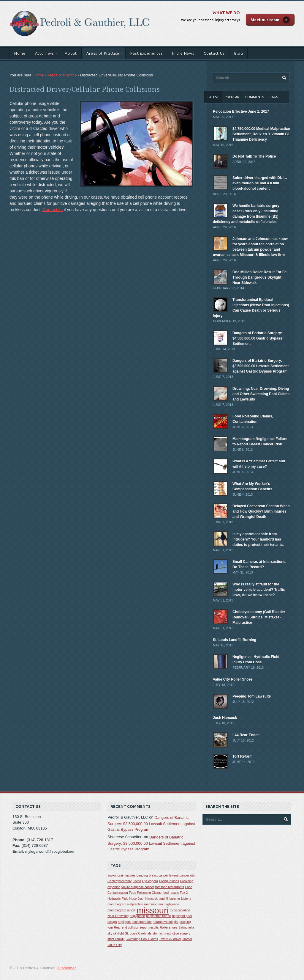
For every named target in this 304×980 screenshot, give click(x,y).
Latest (213, 97)
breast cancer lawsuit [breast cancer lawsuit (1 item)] (164, 875)
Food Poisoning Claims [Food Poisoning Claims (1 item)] (145, 893)
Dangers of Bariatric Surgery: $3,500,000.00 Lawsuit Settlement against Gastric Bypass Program (261, 366)
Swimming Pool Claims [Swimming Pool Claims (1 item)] (142, 939)
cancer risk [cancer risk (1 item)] (187, 875)
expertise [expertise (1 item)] (114, 887)
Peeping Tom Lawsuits (252, 696)
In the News (183, 53)
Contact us (52, 210)
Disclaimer (67, 968)
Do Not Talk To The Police (254, 156)
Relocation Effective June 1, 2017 (241, 111)
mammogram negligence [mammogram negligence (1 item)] (162, 904)
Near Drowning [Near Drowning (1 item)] (118, 916)
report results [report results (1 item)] (149, 927)
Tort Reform (243, 756)
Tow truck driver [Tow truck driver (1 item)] (170, 939)
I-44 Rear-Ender (246, 735)
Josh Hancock (225, 718)
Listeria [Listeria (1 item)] (186, 899)
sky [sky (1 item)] (110, 933)
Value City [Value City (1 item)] (115, 945)
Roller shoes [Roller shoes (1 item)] (168, 927)
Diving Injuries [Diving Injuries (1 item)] (169, 881)
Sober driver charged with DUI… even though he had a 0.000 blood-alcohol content (260, 183)
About (71, 53)
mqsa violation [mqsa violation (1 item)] (180, 910)
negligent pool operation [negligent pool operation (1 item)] (135, 922)
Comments (255, 97)
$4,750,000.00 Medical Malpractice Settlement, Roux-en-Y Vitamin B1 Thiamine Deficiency (261, 134)
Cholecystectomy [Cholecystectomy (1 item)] (119, 881)
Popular (232, 97)
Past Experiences (147, 53)
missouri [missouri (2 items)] (152, 910)
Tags (274, 97)
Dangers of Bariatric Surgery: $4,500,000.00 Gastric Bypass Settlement (257, 338)
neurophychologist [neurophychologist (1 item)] (166, 922)
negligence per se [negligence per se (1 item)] (159, 916)
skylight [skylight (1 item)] (119, 933)
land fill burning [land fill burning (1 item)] (170, 899)
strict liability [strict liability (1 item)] (116, 939)
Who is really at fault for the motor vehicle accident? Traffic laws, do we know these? (259, 590)
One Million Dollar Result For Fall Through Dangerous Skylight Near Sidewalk (261, 277)
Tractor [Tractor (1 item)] (187, 939)
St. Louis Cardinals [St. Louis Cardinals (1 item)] (138, 933)
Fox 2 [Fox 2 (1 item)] (184, 893)
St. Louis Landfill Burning (235, 640)
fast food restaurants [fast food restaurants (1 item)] (170, 887)
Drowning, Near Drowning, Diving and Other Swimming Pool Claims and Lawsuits (261, 394)
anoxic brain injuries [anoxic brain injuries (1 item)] (121, 875)
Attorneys (44, 54)
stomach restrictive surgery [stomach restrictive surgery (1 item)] (171, 933)
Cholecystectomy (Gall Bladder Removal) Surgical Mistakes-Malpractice (259, 617)
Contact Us (214, 53)
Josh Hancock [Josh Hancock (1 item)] (148, 899)
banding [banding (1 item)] (142, 875)
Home (20, 53)
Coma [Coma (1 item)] (137, 881)
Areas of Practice (103, 54)
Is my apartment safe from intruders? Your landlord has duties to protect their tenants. (258, 539)
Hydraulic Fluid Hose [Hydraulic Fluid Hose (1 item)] (122, 899)
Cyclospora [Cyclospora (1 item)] (150, 881)
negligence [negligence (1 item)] (137, 916)
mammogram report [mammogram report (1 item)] (121, 910)
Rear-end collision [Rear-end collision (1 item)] (126, 927)
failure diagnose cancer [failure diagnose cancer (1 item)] (138, 887)
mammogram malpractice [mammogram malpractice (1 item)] (125, 904)
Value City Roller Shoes (233, 679)
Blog (239, 53)
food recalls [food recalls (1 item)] (171, 893)
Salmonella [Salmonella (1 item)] (186, 927)
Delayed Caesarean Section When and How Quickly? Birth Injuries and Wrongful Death (261, 511)
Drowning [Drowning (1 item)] (187, 881)
